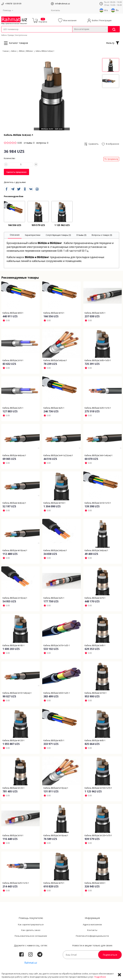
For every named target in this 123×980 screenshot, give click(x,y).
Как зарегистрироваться (31, 924)
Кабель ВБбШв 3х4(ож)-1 (45, 51)
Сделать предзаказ (16, 172)
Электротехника (21, 35)
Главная (6, 51)
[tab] (15, 235)
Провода (11, 35)
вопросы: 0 (42, 143)
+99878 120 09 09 (13, 4)
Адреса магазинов (92, 924)
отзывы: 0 (29, 143)
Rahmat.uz (31, 963)
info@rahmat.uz (63, 4)
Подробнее (100, 977)
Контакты (55, 10)
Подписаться (110, 955)
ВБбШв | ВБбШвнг (26, 51)
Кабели (4, 35)
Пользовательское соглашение (31, 936)
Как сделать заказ (31, 930)
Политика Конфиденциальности (92, 936)
